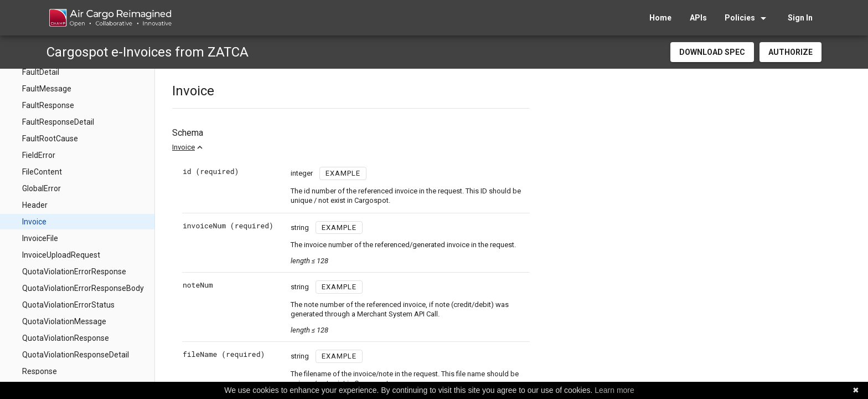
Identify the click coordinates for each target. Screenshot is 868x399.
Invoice (184, 147)
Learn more (614, 390)
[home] (110, 18)
